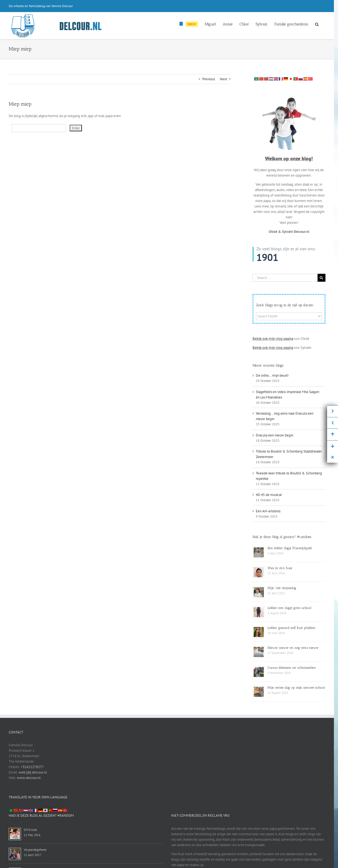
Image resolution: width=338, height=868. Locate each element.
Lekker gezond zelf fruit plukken (292, 628)
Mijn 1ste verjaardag (282, 588)
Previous (209, 79)
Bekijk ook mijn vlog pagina (273, 339)
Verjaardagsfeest (35, 850)
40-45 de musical (269, 495)
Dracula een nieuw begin (275, 435)
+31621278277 (32, 767)
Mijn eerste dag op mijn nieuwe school (296, 688)
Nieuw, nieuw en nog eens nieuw (293, 648)
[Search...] (285, 278)
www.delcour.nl (29, 778)
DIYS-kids (30, 830)
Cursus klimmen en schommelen (292, 668)
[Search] (321, 278)
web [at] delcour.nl (33, 772)
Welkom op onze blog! (289, 158)
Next (223, 79)
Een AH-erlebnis (268, 511)
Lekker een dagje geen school (290, 608)
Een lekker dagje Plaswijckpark (290, 548)
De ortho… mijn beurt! (272, 375)
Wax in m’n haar (280, 568)
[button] (317, 24)
